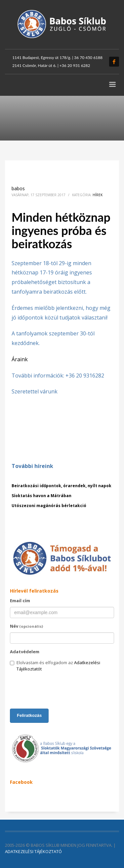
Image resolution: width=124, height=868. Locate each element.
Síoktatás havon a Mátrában (41, 496)
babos (18, 188)
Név (26, 626)
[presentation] (60, 691)
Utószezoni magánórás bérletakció (49, 506)
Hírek (98, 195)
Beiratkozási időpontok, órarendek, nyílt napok (62, 486)
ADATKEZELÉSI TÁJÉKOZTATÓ (33, 851)
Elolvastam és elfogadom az (55, 666)
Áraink (20, 359)
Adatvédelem (25, 652)
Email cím (20, 601)
